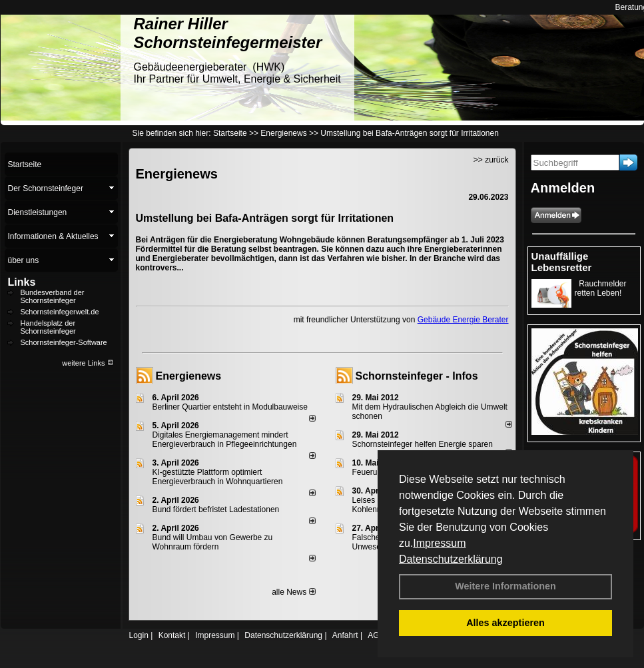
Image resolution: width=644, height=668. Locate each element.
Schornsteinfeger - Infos (417, 376)
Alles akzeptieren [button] (505, 623)
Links (22, 282)
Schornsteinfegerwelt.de (60, 312)
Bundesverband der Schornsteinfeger (53, 296)
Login (139, 635)
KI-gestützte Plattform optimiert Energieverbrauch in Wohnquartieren (218, 477)
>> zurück (491, 160)
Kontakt (172, 635)
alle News (293, 592)
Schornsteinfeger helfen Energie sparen (423, 444)
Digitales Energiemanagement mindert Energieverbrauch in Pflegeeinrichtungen (225, 440)
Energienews (189, 376)
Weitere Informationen (505, 586)
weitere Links (88, 363)
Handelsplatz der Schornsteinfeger (48, 327)
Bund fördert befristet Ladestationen (216, 509)
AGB (376, 635)
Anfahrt (345, 635)
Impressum (439, 543)
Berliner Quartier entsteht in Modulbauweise (230, 407)
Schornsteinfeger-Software (64, 342)
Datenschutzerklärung (451, 559)
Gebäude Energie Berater (463, 320)
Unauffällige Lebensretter (562, 262)
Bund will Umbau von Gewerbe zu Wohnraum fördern (213, 542)
